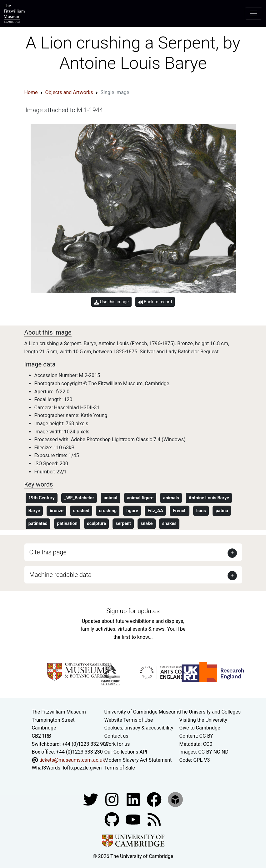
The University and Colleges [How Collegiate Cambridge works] (210, 712)
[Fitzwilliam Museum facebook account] (134, 799)
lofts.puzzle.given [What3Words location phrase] (82, 768)
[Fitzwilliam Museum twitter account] (91, 799)
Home (31, 92)
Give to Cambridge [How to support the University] (200, 728)
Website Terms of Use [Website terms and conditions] (129, 720)
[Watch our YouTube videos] (134, 819)
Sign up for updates (133, 611)
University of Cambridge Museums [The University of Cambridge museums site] (143, 712)
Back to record (155, 302)
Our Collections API (126, 752)
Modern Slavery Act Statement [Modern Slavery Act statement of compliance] (138, 760)
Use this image (111, 302)
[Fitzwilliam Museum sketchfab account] (175, 799)
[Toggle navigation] (253, 13)
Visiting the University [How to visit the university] (203, 720)
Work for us (117, 744)
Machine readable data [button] (60, 575)
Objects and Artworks (69, 92)
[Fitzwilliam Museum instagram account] (113, 799)
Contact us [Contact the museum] (116, 736)
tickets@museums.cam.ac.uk (72, 760)
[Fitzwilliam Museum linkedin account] (155, 799)
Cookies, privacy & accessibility (139, 728)
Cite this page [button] (48, 552)
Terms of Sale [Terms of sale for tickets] (120, 768)
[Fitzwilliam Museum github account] (113, 819)
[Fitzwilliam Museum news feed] (154, 819)
